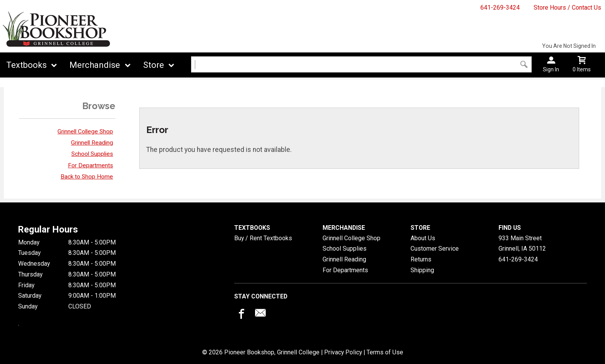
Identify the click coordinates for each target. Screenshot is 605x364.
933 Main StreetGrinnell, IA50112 (522, 244)
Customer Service (435, 249)
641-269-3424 (500, 8)
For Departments (90, 165)
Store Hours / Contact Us (567, 8)
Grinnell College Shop (85, 131)
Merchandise (95, 65)
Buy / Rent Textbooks (263, 238)
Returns (421, 259)
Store (154, 65)
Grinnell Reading (92, 143)
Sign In (551, 69)
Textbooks (26, 65)
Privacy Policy (343, 352)
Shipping (422, 270)
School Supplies (92, 154)
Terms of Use (385, 352)
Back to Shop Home (87, 177)
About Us (423, 238)
